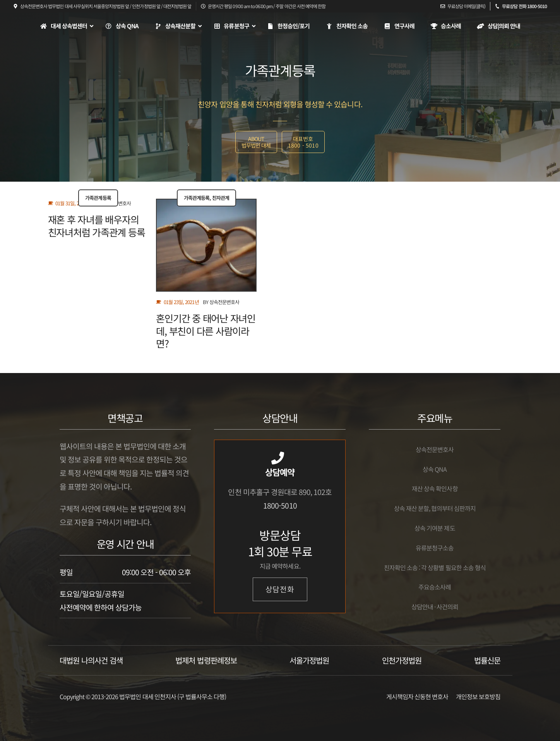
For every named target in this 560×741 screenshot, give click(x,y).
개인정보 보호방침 (478, 696)
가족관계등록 (98, 198)
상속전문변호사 (224, 302)
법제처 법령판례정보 (206, 660)
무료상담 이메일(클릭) (466, 6)
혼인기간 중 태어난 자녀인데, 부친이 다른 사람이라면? (206, 331)
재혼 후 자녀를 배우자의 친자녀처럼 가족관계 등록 (97, 226)
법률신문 (487, 660)
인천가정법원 (402, 660)
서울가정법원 (309, 660)
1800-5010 (280, 505)
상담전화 (280, 589)
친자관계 (221, 198)
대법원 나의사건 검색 (91, 660)
